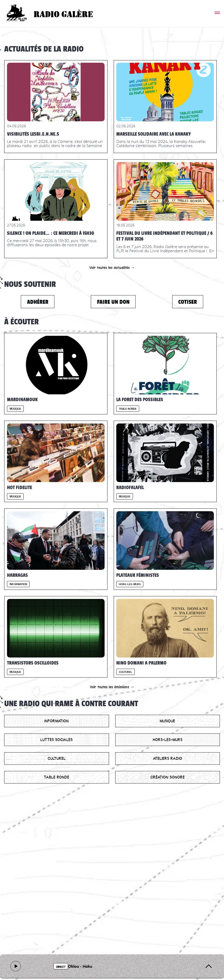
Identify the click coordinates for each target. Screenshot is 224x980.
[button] (217, 14)
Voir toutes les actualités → (112, 268)
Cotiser (188, 302)
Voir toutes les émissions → (112, 687)
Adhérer (38, 302)
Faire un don (113, 302)
